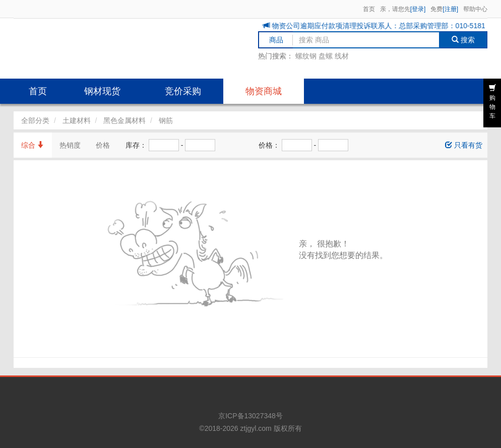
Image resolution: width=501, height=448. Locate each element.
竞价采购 (183, 91)
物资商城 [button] (264, 91)
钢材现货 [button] (102, 91)
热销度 (70, 145)
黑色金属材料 (124, 120)
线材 (342, 56)
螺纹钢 (306, 56)
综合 (33, 145)
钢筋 (166, 120)
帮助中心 (475, 9)
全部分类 (35, 120)
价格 (103, 145)
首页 (369, 9)
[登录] (418, 9)
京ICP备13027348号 (250, 416)
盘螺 (326, 56)
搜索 (463, 40)
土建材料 (77, 120)
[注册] (450, 9)
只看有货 (464, 145)
